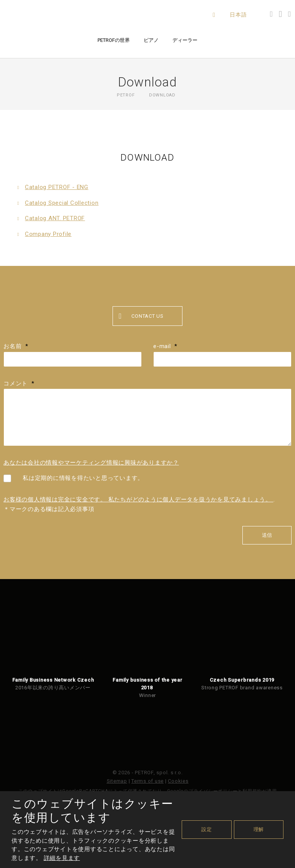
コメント (19, 383)
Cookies (178, 781)
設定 (207, 829)
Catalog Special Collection (62, 203)
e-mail (165, 346)
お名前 (16, 346)
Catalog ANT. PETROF (55, 218)
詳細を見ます (62, 858)
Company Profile (48, 234)
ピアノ (151, 40)
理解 (259, 829)
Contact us (141, 317)
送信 (267, 535)
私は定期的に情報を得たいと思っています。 (83, 478)
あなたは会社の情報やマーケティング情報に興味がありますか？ (91, 463)
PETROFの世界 (114, 40)
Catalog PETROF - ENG (57, 187)
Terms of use (147, 781)
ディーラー (185, 40)
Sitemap (117, 781)
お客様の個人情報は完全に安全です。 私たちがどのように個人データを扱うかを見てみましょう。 (138, 500)
